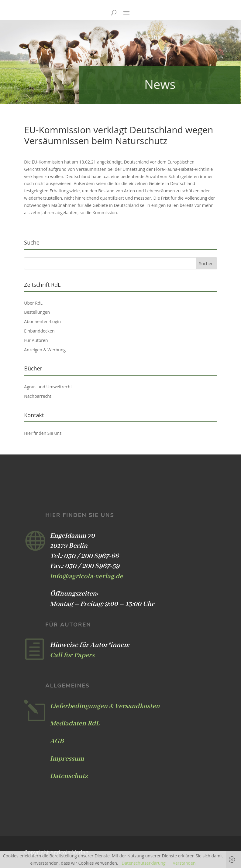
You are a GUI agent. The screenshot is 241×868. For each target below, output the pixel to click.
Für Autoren (36, 340)
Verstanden (184, 863)
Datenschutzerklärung (143, 863)
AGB (57, 741)
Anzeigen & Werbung (45, 350)
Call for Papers (72, 655)
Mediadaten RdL (75, 724)
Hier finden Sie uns (43, 433)
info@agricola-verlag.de (86, 576)
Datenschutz (69, 776)
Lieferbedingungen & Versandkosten (105, 706)
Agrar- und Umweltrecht (48, 387)
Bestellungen (37, 312)
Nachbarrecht (38, 396)
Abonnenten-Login (42, 321)
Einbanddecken (39, 331)
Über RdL (33, 303)
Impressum (67, 759)
